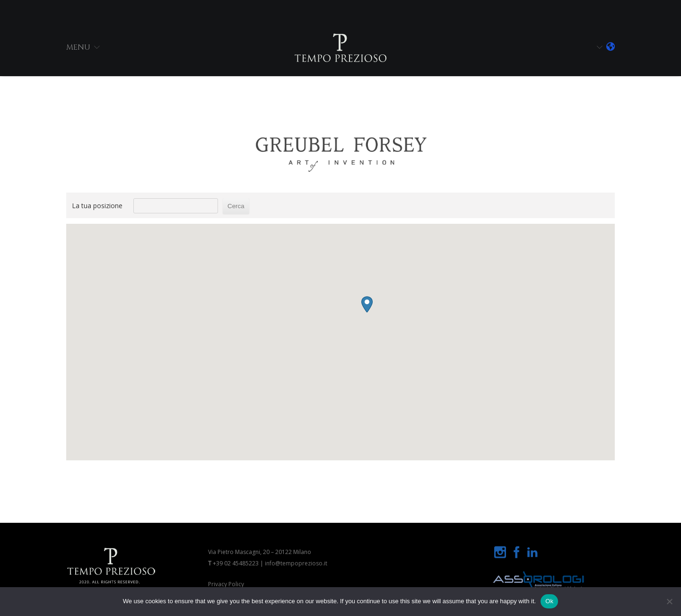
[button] (314, 363)
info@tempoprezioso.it (296, 563)
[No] (669, 601)
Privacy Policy (226, 584)
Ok (549, 601)
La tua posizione (97, 206)
